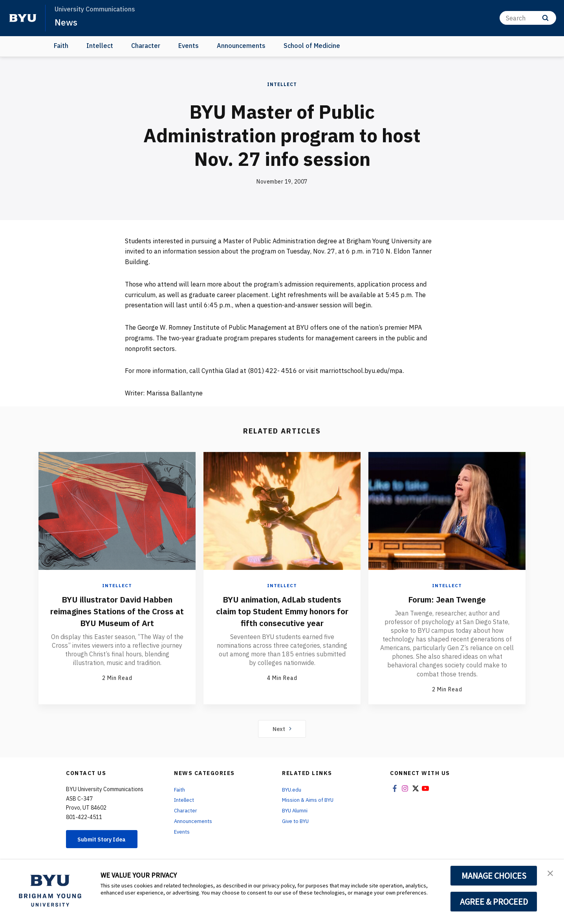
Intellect (100, 46)
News (67, 22)
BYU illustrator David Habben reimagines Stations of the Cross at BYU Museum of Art (117, 611)
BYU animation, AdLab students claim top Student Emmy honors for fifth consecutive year (282, 617)
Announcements (241, 46)
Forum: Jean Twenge (447, 599)
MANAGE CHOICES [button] (494, 876)
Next (282, 729)
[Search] (528, 18)
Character (146, 46)
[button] (551, 874)
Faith (61, 46)
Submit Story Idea (107, 840)
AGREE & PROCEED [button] (494, 902)
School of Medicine (312, 46)
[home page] (23, 18)
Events (189, 46)
